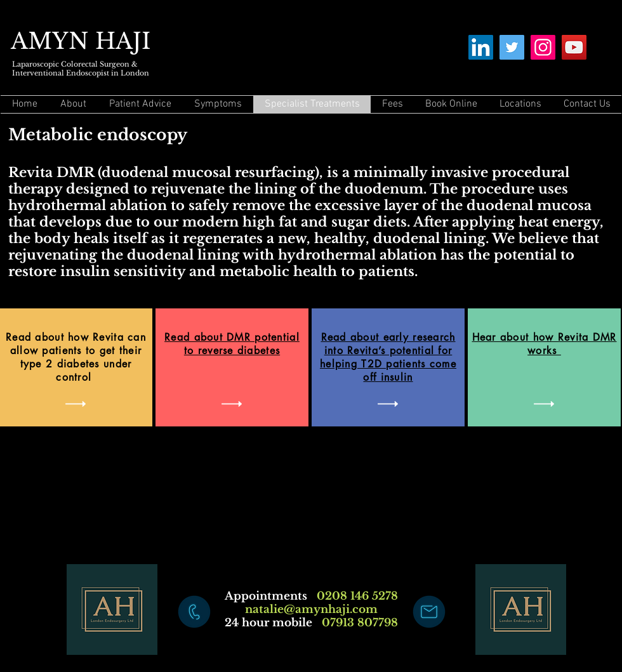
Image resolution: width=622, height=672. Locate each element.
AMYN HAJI (81, 41)
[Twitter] (512, 47)
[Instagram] (543, 47)
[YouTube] (574, 47)
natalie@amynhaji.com (311, 609)
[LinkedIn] (481, 47)
